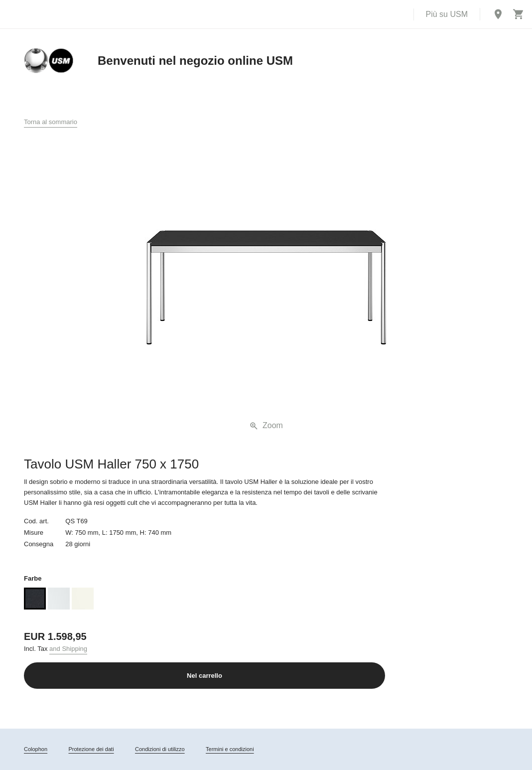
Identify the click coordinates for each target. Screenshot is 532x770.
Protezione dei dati (91, 749)
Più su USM (447, 14)
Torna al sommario (51, 122)
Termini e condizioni (230, 749)
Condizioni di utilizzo (160, 749)
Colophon (36, 749)
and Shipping (68, 649)
